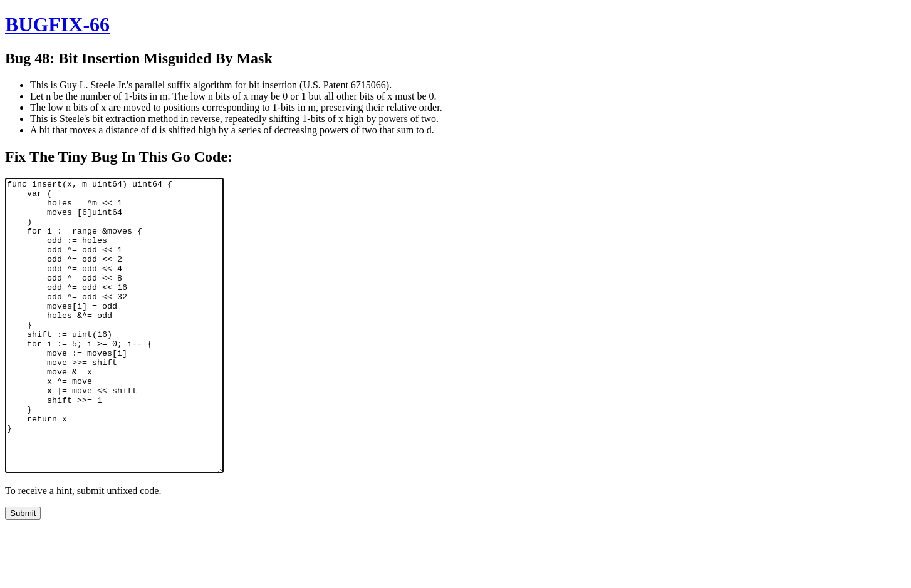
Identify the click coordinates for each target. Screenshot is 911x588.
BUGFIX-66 (57, 24)
